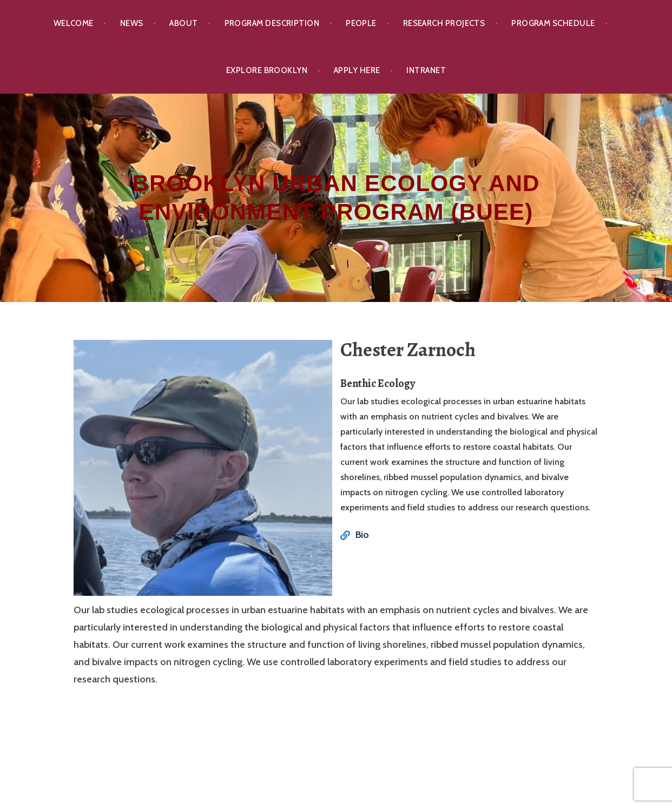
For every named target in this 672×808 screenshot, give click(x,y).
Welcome (74, 23)
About (183, 23)
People (361, 23)
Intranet (426, 70)
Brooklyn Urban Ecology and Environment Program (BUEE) (336, 198)
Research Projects (444, 23)
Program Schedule (553, 23)
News (132, 23)
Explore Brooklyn (267, 70)
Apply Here (357, 70)
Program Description (272, 23)
